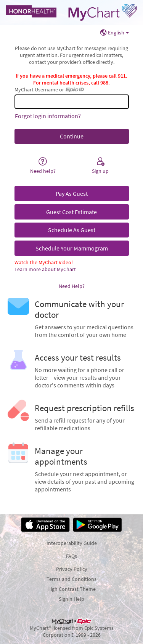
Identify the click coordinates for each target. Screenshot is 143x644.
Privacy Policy (72, 569)
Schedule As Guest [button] (72, 230)
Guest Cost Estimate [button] (71, 212)
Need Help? (72, 286)
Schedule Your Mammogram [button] (72, 248)
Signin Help (71, 599)
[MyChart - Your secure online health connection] (71, 12)
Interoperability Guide (72, 543)
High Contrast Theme (71, 589)
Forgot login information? (48, 116)
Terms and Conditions (71, 579)
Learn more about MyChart (45, 269)
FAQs (71, 556)
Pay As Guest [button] (72, 194)
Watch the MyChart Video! (44, 262)
